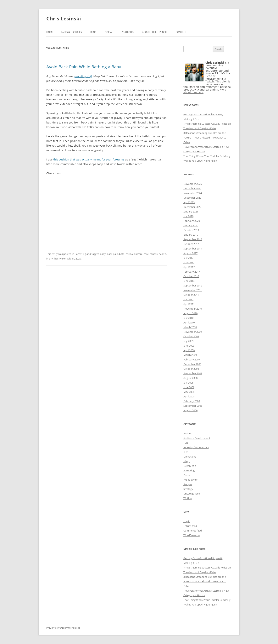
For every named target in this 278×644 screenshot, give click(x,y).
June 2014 (189, 281)
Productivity (190, 480)
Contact (181, 32)
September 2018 (193, 239)
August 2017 (190, 253)
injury (50, 259)
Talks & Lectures (71, 32)
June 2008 (189, 387)
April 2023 (189, 202)
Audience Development (197, 438)
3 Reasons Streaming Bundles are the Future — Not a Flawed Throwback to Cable (205, 138)
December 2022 (192, 207)
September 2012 (193, 285)
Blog (93, 32)
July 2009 (188, 341)
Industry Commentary (196, 447)
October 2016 (191, 276)
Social (109, 32)
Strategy (188, 489)
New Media (190, 466)
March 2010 (190, 327)
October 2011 (191, 295)
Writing (188, 498)
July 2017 (188, 258)
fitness (154, 254)
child (128, 254)
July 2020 (188, 216)
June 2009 (189, 346)
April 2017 (189, 267)
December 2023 (192, 198)
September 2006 (193, 406)
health (162, 254)
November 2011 (193, 290)
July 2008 (188, 383)
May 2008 (189, 392)
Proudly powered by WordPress (63, 628)
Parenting (80, 254)
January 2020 (191, 225)
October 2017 (191, 244)
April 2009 (189, 350)
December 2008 (192, 364)
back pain (112, 254)
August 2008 (190, 378)
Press (186, 475)
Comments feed (193, 531)
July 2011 (188, 299)
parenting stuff (83, 76)
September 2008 (193, 373)
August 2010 (190, 313)
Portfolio (128, 32)
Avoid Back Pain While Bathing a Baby (84, 67)
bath (122, 254)
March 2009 (190, 355)
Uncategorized (192, 494)
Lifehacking (190, 457)
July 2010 (188, 318)
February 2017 (192, 272)
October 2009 (191, 336)
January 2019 (191, 235)
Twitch (210, 81)
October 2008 (191, 369)
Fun (186, 443)
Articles (188, 433)
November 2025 (193, 184)
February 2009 (192, 359)
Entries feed (190, 526)
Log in (187, 521)
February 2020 (192, 221)
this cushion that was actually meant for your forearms (89, 159)
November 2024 (193, 193)
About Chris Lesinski (155, 32)
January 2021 (191, 212)
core (146, 254)
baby (103, 254)
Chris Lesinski (64, 18)
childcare (137, 254)
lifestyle (58, 259)
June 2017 (189, 262)
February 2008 (192, 401)
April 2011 (189, 304)
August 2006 (190, 410)
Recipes (188, 484)
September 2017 (193, 249)
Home (50, 32)
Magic (187, 461)
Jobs (186, 452)
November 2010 (193, 309)
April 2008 (189, 396)
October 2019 (191, 230)
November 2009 (193, 332)
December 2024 (192, 188)
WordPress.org (192, 535)
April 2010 (189, 322)
